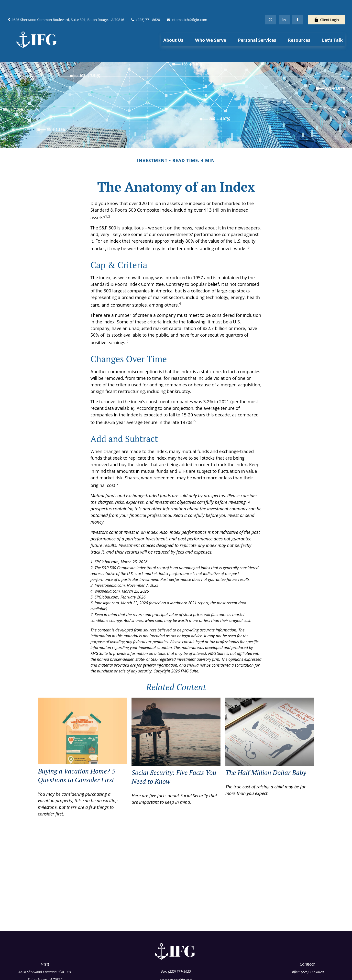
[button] (173, 25)
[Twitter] (271, 5)
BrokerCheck (224, 969)
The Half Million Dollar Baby (266, 751)
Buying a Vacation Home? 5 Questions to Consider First (77, 753)
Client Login (326, 5)
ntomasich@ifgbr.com (187, 5)
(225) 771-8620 (145, 5)
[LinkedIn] (284, 5)
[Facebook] (298, 5)
